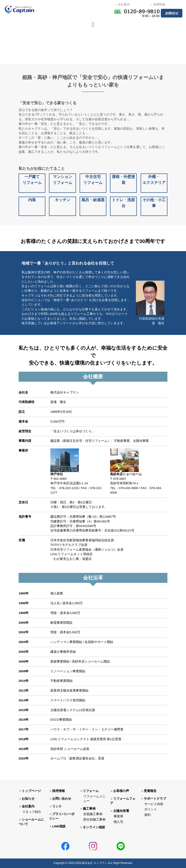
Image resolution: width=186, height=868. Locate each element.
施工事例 (89, 809)
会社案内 (28, 806)
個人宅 (118, 822)
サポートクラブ (155, 799)
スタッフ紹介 (32, 812)
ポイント (151, 809)
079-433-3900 (128, 488)
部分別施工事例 (94, 820)
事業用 (118, 816)
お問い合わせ (62, 799)
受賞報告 (150, 791)
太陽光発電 (121, 811)
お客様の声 (121, 791)
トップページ (31, 791)
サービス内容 (154, 804)
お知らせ (28, 799)
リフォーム (91, 791)
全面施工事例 (93, 814)
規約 (147, 815)
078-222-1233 (69, 488)
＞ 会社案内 (122, 4)
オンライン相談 (94, 827)
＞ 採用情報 (158, 4)
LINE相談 (59, 826)
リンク (57, 806)
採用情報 (59, 791)
